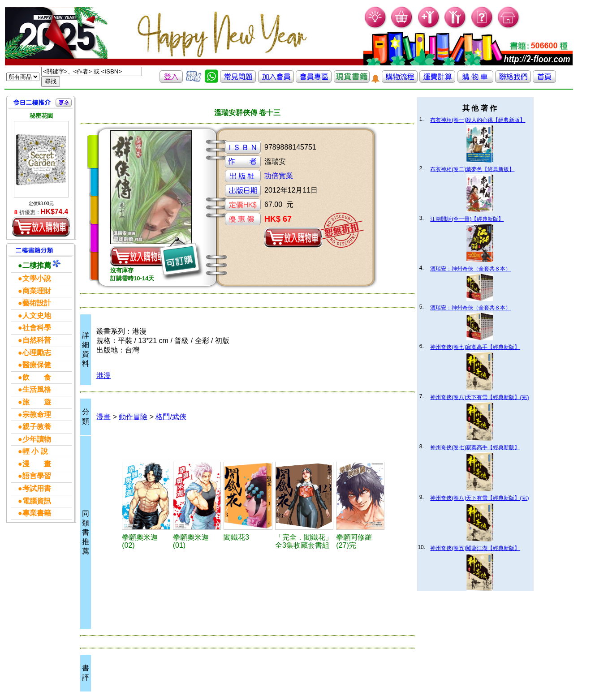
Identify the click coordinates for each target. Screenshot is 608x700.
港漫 (103, 376)
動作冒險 (133, 417)
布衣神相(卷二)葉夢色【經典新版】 (472, 169)
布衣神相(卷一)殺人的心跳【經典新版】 (478, 120)
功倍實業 (279, 176)
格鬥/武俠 (171, 417)
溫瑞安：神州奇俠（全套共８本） (470, 269)
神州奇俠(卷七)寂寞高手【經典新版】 (475, 347)
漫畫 (103, 417)
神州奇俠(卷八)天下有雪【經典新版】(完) (479, 397)
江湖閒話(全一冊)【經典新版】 (467, 219)
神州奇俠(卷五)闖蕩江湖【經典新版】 (475, 548)
